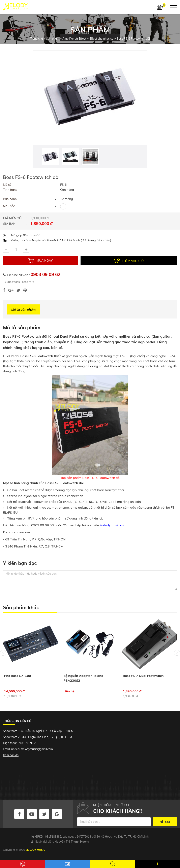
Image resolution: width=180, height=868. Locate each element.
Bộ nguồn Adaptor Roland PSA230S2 (83, 678)
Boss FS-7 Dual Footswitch (143, 675)
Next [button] (177, 658)
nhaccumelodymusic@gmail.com (32, 749)
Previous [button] (3, 658)
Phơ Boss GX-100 (18, 675)
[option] (90, 97)
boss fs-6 (28, 282)
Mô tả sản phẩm (23, 309)
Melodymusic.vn (112, 525)
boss (17, 282)
